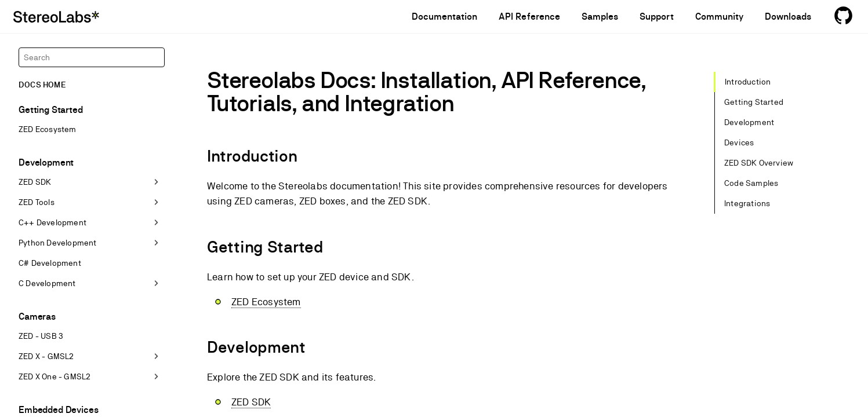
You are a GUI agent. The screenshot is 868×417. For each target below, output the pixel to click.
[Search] (92, 57)
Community (719, 17)
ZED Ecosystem (266, 302)
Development (749, 122)
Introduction (748, 82)
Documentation (445, 17)
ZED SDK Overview (759, 163)
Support (656, 17)
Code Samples (751, 183)
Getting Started (754, 102)
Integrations (747, 203)
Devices (739, 142)
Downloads (788, 17)
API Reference (529, 17)
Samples (600, 17)
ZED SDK (251, 402)
